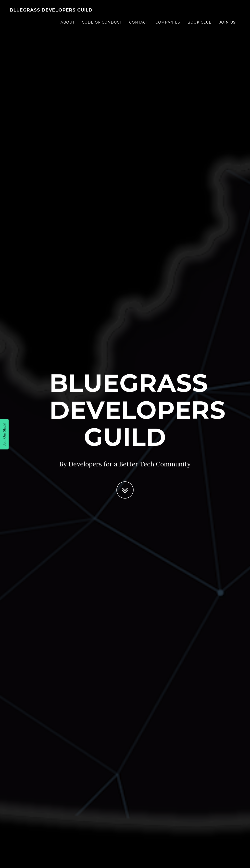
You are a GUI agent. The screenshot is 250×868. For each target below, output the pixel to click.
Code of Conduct (102, 23)
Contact (139, 23)
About (68, 23)
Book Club (200, 23)
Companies (168, 23)
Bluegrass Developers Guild (51, 11)
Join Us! (228, 23)
